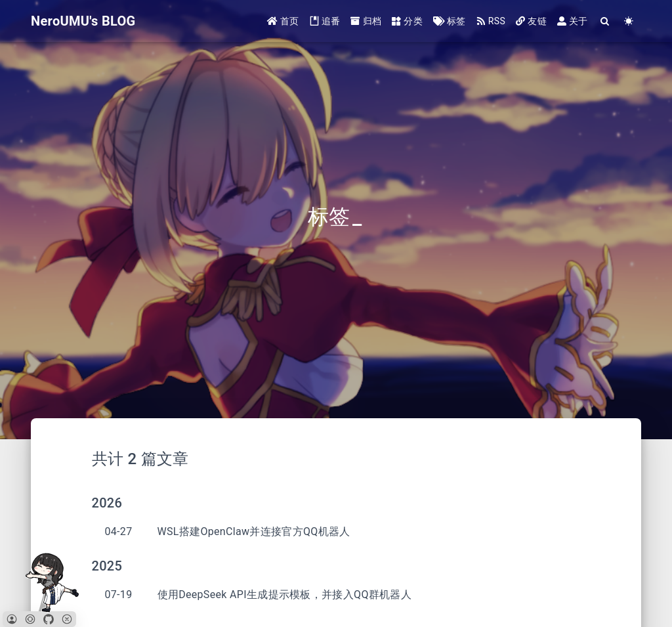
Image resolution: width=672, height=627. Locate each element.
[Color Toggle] (629, 21)
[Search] (605, 21)
